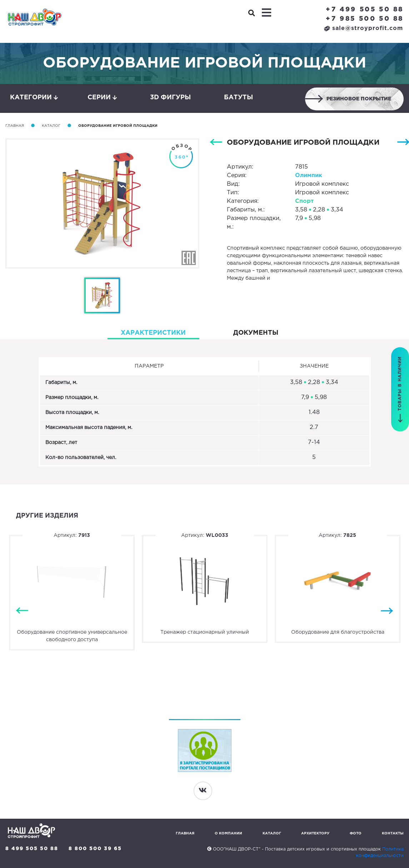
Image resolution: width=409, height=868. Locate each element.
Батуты (238, 98)
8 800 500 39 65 (95, 849)
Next (387, 611)
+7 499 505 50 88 (365, 10)
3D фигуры (170, 98)
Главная (15, 126)
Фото (356, 834)
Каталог (51, 126)
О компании (228, 834)
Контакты (393, 834)
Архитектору (315, 834)
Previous (22, 611)
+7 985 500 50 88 (365, 19)
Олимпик (309, 176)
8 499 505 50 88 (32, 849)
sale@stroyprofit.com (363, 28)
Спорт (304, 201)
